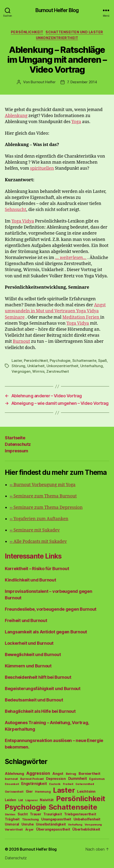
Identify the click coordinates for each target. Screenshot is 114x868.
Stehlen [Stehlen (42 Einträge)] (10, 814)
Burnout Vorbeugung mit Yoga (43, 485)
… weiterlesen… (71, 258)
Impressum (17, 451)
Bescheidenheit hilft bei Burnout (38, 677)
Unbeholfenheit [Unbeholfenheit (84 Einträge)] (87, 819)
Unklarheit (36, 366)
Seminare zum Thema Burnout (43, 496)
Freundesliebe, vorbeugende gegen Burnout (51, 609)
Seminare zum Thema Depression (46, 507)
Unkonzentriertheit (57, 38)
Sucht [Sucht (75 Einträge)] (23, 814)
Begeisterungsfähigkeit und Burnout (43, 689)
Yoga (76, 122)
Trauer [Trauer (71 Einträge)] (35, 814)
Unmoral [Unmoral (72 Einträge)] (12, 824)
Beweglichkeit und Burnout (33, 654)
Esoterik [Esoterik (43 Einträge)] (55, 784)
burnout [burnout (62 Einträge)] (11, 779)
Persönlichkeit (27, 32)
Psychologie (60, 360)
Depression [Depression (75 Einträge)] (56, 779)
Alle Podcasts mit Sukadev (38, 542)
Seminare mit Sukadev (35, 530)
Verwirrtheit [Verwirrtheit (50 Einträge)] (14, 829)
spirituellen (42, 168)
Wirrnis (38, 371)
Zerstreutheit (58, 371)
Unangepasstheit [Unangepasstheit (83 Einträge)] (56, 819)
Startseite (15, 438)
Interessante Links (33, 556)
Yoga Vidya (23, 221)
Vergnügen (21, 371)
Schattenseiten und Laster (74, 32)
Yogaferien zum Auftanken (39, 519)
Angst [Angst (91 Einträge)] (58, 773)
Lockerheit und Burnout (29, 643)
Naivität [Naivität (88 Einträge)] (47, 800)
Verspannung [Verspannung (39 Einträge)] (93, 825)
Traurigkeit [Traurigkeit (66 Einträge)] (53, 814)
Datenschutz (18, 444)
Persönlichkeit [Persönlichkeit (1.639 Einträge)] (81, 799)
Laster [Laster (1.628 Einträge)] (64, 790)
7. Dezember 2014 (82, 82)
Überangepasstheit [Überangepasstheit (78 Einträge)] (53, 829)
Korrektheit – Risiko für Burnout (37, 569)
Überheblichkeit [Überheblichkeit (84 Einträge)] (86, 829)
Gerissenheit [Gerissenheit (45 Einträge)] (14, 792)
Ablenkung (16, 116)
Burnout (21, 341)
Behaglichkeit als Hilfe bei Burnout (40, 711)
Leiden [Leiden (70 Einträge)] (10, 800)
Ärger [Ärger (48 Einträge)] (30, 829)
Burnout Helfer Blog (57, 10)
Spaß (102, 360)
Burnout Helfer (43, 82)
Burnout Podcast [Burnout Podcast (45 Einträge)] (32, 779)
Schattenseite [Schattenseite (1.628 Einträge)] (73, 807)
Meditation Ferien (81, 317)
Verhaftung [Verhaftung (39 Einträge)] (75, 825)
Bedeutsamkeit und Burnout (34, 700)
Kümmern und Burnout (28, 666)
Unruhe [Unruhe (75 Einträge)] (27, 824)
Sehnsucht (16, 210)
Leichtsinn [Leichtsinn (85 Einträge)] (86, 791)
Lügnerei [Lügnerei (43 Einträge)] (31, 800)
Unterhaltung (92, 366)
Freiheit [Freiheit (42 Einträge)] (68, 784)
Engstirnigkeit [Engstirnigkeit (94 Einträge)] (34, 784)
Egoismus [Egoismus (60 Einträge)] (97, 779)
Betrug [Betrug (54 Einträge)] (71, 774)
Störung (18, 366)
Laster (17, 360)
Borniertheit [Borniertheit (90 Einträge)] (90, 773)
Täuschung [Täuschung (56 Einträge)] (30, 819)
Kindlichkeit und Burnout (30, 580)
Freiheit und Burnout (26, 620)
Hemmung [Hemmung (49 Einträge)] (43, 792)
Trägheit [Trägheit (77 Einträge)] (12, 819)
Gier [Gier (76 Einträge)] (29, 791)
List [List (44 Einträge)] (21, 800)
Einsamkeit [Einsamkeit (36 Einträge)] (12, 784)
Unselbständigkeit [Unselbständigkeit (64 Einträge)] (51, 824)
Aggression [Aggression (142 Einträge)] (38, 773)
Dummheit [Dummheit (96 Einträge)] (78, 779)
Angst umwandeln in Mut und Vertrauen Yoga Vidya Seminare (55, 311)
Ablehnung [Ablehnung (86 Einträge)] (14, 774)
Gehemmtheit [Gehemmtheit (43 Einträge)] (85, 784)
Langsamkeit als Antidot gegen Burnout (46, 632)
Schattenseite (84, 360)
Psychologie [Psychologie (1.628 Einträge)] (26, 807)
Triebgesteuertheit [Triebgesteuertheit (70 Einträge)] (80, 814)
